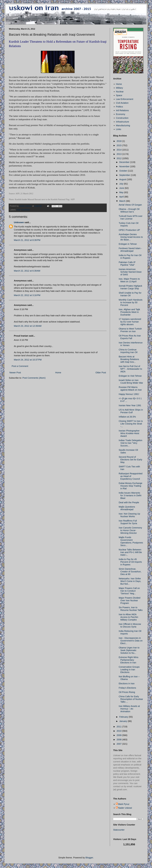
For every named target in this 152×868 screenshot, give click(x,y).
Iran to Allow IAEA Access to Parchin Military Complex (128, 617)
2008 (119, 740)
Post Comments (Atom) (34, 378)
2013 (119, 154)
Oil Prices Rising (127, 692)
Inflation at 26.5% (127, 417)
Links (119, 129)
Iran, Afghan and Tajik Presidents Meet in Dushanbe (129, 312)
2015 (119, 145)
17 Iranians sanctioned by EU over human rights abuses (130, 322)
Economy (121, 114)
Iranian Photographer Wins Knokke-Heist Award (129, 433)
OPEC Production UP (129, 230)
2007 (119, 744)
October (124, 171)
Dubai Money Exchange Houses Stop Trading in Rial (130, 486)
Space (119, 95)
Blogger (89, 858)
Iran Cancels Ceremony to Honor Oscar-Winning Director (130, 530)
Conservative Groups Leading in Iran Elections (129, 670)
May (122, 192)
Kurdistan (26, 210)
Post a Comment (20, 366)
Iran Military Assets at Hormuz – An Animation (129, 709)
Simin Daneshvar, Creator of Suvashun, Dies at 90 (130, 572)
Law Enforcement (125, 99)
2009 (119, 735)
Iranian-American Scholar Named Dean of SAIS (130, 272)
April (122, 197)
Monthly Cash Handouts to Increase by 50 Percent (131, 302)
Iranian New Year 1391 (130, 405)
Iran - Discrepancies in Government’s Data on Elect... (131, 641)
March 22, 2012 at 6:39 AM (27, 271)
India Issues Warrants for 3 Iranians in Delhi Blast (130, 495)
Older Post (101, 373)
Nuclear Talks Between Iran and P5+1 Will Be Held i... (130, 552)
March (123, 201)
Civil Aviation (122, 103)
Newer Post (15, 373)
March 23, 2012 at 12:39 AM (28, 326)
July (122, 184)
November (125, 166)
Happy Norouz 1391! (129, 394)
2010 (119, 731)
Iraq (18, 210)
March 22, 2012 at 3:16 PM (27, 295)
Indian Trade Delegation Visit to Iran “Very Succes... (130, 443)
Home (58, 373)
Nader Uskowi (125, 808)
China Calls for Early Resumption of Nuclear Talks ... (131, 699)
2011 (119, 727)
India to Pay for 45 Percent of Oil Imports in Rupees (130, 562)
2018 (119, 141)
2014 (119, 150)
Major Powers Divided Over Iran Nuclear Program (130, 600)
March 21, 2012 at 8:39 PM (27, 240)
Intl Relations (122, 110)
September (125, 175)
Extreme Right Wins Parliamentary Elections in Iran (129, 660)
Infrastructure (122, 122)
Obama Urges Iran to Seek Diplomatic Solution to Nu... (129, 650)
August (123, 179)
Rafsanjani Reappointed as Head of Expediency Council (131, 476)
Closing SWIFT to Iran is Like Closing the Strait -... (131, 424)
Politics (119, 107)
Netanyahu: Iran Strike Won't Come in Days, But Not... (130, 581)
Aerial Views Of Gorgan (130, 205)
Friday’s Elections (127, 688)
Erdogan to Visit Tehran (130, 376)
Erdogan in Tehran (128, 244)
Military (119, 88)
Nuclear (120, 92)
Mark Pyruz (124, 804)
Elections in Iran (127, 684)
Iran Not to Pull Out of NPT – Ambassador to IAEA (130, 369)
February (124, 717)
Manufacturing (123, 125)
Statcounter (119, 830)
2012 (119, 158)
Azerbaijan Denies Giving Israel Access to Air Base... (131, 237)
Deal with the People (129, 502)
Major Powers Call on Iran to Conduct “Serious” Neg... (129, 591)
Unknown (19, 222)
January (124, 721)
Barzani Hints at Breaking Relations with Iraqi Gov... (129, 359)
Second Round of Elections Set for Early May (130, 460)
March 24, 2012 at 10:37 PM (28, 360)
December (125, 162)
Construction (122, 118)
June (122, 188)
